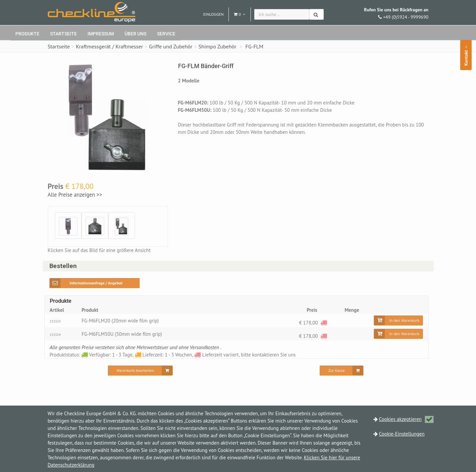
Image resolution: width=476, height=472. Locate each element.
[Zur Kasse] (342, 371)
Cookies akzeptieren (407, 419)
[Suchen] (316, 14)
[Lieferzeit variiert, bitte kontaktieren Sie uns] (324, 323)
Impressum (101, 34)
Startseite (63, 34)
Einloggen (213, 14)
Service (166, 34)
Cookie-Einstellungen (402, 434)
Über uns (135, 34)
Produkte (27, 34)
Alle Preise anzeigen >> (75, 195)
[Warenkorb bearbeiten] (140, 371)
